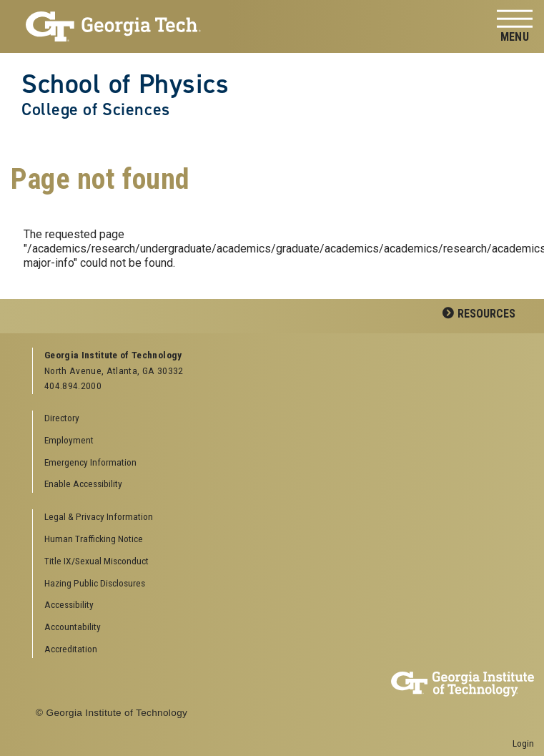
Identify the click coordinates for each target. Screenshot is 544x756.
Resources (486, 314)
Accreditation (71, 649)
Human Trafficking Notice (94, 539)
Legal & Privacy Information (99, 516)
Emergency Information (90, 462)
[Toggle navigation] (515, 27)
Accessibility (69, 604)
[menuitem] (278, 517)
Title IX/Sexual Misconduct (97, 561)
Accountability (73, 627)
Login (523, 743)
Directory (62, 418)
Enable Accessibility (83, 483)
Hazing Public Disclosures (95, 583)
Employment (69, 440)
